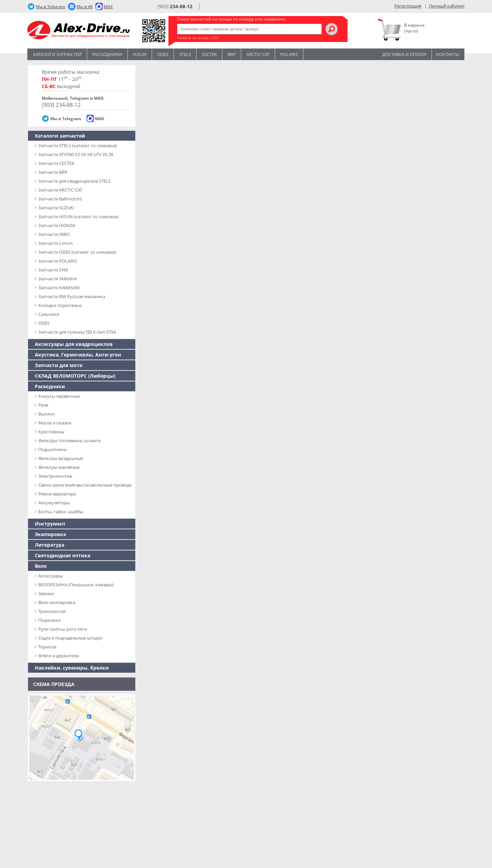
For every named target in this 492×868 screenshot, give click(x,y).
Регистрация (408, 6)
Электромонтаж (55, 476)
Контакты (448, 54)
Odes (163, 54)
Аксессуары (51, 576)
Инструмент (50, 524)
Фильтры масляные (59, 467)
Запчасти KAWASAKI (59, 288)
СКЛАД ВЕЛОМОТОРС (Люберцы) (75, 376)
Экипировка (50, 534)
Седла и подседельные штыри (70, 638)
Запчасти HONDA (57, 225)
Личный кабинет (447, 6)
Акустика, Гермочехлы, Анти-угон (78, 355)
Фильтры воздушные (61, 458)
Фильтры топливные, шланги (69, 440)
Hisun (140, 54)
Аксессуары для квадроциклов (74, 344)
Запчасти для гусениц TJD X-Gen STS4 (77, 332)
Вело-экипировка (57, 602)
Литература (50, 545)
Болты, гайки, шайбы (61, 512)
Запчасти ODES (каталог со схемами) (77, 252)
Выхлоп (46, 414)
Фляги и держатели (59, 656)
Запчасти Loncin (56, 243)
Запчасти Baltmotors (60, 199)
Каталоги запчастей (57, 54)
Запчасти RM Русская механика (72, 296)
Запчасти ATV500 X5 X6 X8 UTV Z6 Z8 (76, 154)
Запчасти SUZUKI (56, 208)
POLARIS (289, 54)
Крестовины (51, 432)
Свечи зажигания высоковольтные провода (85, 485)
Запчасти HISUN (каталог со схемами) (78, 216)
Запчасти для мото (59, 365)
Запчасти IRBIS (54, 234)
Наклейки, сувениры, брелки (72, 668)
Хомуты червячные (59, 396)
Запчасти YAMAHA (58, 279)
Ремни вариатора (57, 494)
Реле (43, 405)
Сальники (49, 314)
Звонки (46, 593)
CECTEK (209, 54)
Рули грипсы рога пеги (63, 629)
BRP (232, 54)
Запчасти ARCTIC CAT (60, 190)
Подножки (49, 620)
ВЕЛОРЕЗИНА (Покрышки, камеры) (76, 585)
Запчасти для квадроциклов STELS (74, 181)
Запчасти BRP (53, 172)
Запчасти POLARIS (58, 261)
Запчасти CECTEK (56, 163)
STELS (185, 54)
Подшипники (52, 449)
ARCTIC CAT (258, 54)
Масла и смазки (55, 423)
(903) (175, 6)
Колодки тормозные (60, 305)
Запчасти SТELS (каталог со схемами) (78, 145)
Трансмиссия (52, 611)
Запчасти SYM (53, 270)
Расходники (107, 54)
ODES (44, 323)
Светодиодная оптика (63, 555)
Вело (41, 566)
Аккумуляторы (54, 503)
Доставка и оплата (404, 54)
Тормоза (47, 647)
